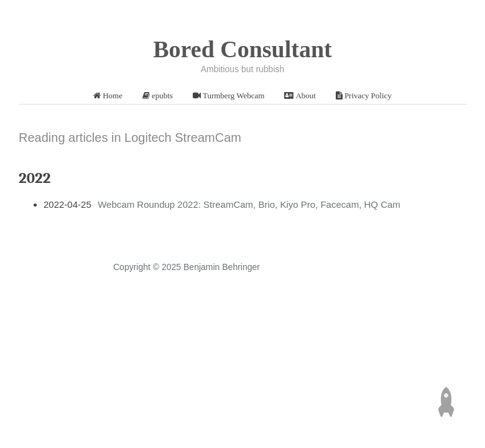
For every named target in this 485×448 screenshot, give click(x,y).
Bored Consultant (242, 49)
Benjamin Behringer (222, 267)
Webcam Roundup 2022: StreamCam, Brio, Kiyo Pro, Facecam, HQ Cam (249, 204)
